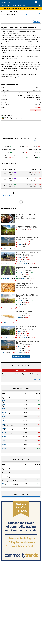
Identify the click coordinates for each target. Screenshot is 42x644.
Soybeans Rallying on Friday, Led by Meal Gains (28, 296)
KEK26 (19, 243)
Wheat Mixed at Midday (24, 312)
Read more (22, 77)
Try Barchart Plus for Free (29, 8)
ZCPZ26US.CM (6, 263)
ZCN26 (19, 260)
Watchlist (14, 5)
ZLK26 (19, 274)
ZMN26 (19, 276)
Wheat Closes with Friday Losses (27, 238)
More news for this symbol (21, 356)
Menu (39, 2)
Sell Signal (21, 371)
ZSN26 (19, 280)
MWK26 (19, 245)
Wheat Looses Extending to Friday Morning (28, 342)
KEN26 (19, 241)
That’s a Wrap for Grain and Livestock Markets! (25, 285)
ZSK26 (19, 230)
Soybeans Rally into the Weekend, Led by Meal (18, 31)
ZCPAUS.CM (24, 263)
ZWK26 (19, 247)
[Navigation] (17, 14)
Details (36, 141)
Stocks (3, 5)
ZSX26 (23, 278)
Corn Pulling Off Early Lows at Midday (26, 327)
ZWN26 (4, 249)
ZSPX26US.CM (6, 278)
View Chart (6, 141)
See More (37, 85)
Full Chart (37, 21)
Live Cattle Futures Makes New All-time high (28, 216)
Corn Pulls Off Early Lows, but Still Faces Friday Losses (27, 253)
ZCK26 (19, 262)
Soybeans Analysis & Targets (26, 226)
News (20, 5)
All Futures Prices (7, 195)
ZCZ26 (19, 258)
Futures (8, 5)
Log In (32, 2)
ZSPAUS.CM (21, 272)
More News (5, 211)
